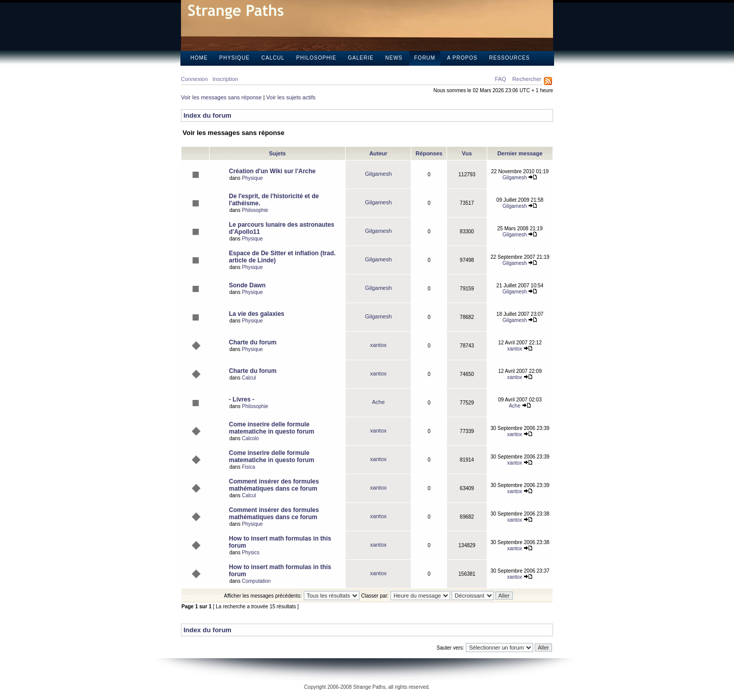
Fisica (248, 467)
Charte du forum (253, 342)
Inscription (225, 79)
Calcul (273, 58)
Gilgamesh (378, 174)
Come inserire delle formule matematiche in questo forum (271, 428)
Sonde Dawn (247, 285)
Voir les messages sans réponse (221, 97)
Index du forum (207, 115)
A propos (462, 58)
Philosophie (316, 58)
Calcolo (250, 438)
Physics (250, 553)
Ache (378, 402)
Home (199, 58)
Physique (234, 58)
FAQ (501, 79)
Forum (425, 58)
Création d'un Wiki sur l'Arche (272, 171)
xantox (378, 345)
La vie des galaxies (257, 314)
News (394, 58)
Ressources (509, 58)
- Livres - (242, 399)
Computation (256, 581)
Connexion (194, 79)
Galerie (361, 58)
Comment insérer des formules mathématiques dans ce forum (274, 485)
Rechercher (527, 79)
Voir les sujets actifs (291, 97)
